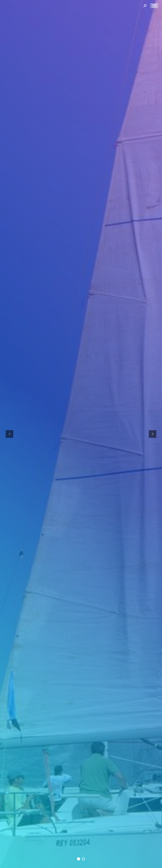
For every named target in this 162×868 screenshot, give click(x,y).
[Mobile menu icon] (154, 6)
